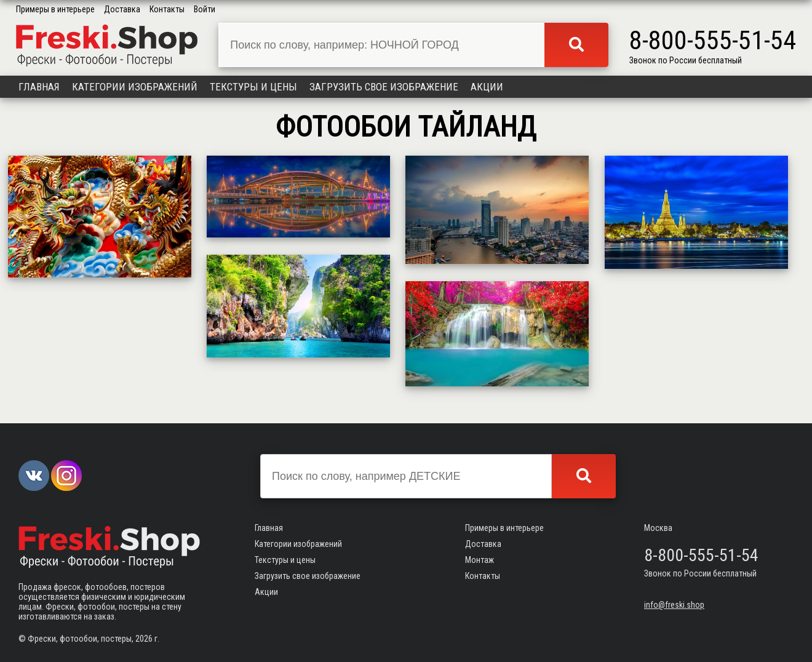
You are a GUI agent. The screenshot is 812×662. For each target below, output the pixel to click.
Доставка (122, 9)
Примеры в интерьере (55, 9)
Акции (487, 87)
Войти (205, 9)
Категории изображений (135, 87)
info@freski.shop (674, 605)
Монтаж (480, 560)
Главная (39, 87)
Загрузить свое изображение (384, 87)
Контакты (167, 9)
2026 (144, 639)
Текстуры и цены (253, 87)
